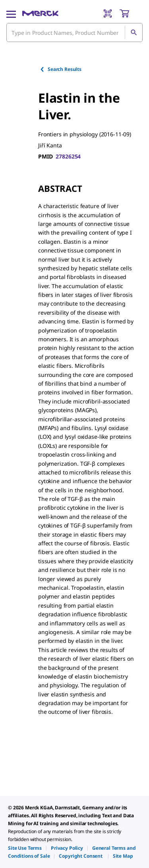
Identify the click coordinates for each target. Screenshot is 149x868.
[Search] (134, 33)
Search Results (61, 69)
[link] (25, 848)
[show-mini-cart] (131, 13)
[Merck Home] (40, 13)
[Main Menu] (11, 13)
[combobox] (74, 33)
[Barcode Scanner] (108, 13)
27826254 (68, 156)
